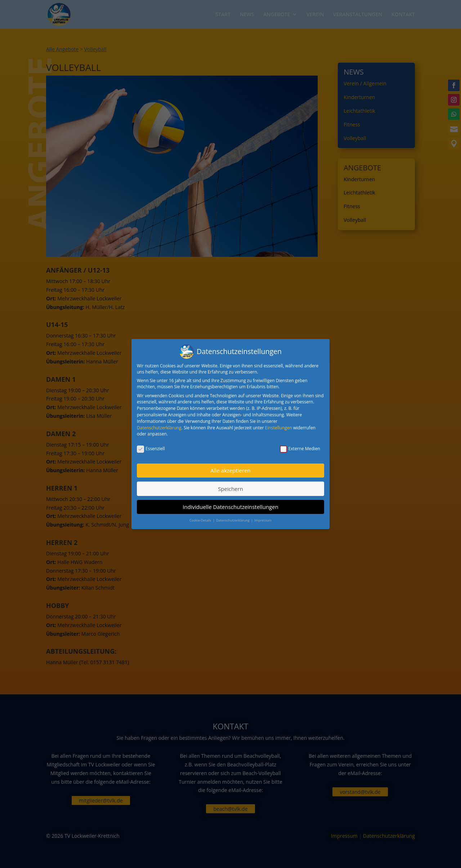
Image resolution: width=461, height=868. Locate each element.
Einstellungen (279, 424)
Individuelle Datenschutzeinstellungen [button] (230, 504)
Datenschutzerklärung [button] (233, 517)
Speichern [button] (230, 486)
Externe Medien (300, 445)
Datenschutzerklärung (159, 424)
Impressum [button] (263, 517)
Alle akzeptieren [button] (230, 467)
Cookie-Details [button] (201, 517)
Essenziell (151, 445)
